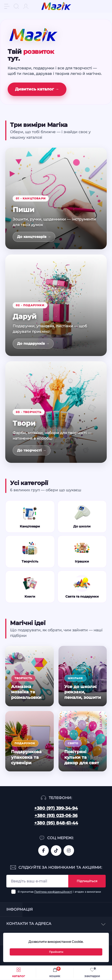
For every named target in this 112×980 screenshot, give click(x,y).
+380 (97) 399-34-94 (56, 808)
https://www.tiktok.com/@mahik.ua (56, 851)
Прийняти (56, 952)
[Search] (16, 6)
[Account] (26, 6)
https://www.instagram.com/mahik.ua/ (69, 851)
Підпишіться (87, 881)
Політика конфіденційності (53, 892)
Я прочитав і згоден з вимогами (59, 892)
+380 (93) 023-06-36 (56, 816)
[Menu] (7, 6)
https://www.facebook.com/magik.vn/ (43, 851)
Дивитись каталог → (37, 89)
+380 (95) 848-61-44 (56, 823)
